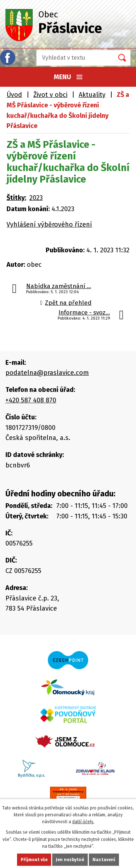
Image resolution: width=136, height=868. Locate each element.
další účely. (83, 822)
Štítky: (16, 198)
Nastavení (104, 860)
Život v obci (50, 95)
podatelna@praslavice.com (47, 373)
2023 (36, 198)
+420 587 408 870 (31, 400)
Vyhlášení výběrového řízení (49, 225)
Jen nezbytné (70, 860)
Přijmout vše (34, 860)
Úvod (14, 95)
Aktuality (92, 95)
